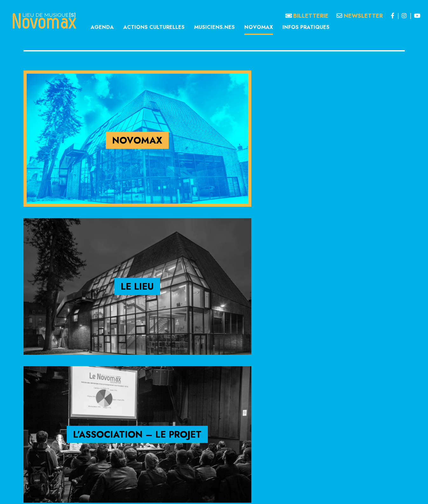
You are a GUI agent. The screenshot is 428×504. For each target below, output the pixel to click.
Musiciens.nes (214, 27)
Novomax (259, 27)
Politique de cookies (254, 493)
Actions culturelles (154, 27)
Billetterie (307, 16)
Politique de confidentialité (212, 493)
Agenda (102, 27)
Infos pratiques (306, 27)
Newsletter (360, 16)
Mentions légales (172, 493)
